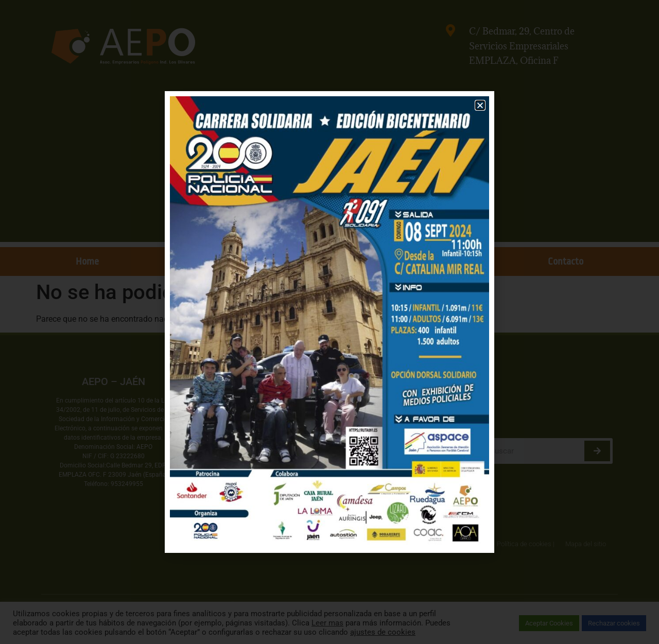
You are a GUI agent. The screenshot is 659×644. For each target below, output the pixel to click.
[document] (329, 322)
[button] (480, 105)
